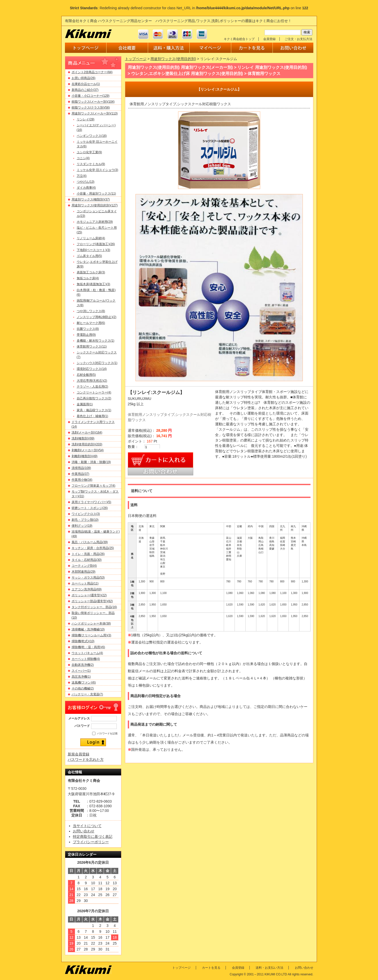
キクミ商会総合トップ (239, 39)
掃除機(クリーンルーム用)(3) (91, 635)
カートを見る (211, 968)
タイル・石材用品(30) (87, 560)
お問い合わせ (84, 831)
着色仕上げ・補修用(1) (93, 416)
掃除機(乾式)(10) (83, 641)
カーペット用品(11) (85, 583)
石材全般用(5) (86, 375)
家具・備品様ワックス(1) (94, 410)
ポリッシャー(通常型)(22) (89, 595)
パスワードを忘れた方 (86, 760)
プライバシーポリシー (91, 842)
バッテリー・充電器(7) (87, 694)
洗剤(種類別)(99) (83, 438)
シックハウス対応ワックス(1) (97, 363)
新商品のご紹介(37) (85, 90)
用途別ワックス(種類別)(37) (91, 199)
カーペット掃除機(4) (86, 659)
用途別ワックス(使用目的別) (173, 59)
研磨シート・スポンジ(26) (90, 508)
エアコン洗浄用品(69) (87, 589)
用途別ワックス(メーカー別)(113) (95, 113)
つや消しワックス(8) (91, 311)
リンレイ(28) (86, 119)
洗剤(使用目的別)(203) (87, 444)
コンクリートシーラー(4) (94, 392)
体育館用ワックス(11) (92, 347)
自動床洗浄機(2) (83, 665)
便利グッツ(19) (82, 526)
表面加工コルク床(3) (91, 272)
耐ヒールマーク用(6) (91, 323)
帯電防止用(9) (86, 335)
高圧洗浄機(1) (81, 677)
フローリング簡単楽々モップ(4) (94, 486)
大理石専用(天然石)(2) (92, 381)
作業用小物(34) (82, 480)
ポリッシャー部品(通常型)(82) (92, 601)
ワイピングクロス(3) (86, 514)
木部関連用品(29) (84, 572)
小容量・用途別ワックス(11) (96, 194)
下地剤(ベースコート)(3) (94, 250)
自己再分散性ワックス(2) (94, 398)
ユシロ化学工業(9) (89, 152)
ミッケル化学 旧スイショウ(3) (98, 170)
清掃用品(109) (81, 468)
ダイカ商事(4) (86, 188)
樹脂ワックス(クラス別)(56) (91, 108)
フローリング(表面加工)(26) (96, 244)
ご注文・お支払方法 (298, 39)
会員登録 (269, 39)
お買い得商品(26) (84, 78)
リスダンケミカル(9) (91, 164)
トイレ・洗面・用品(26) (88, 554)
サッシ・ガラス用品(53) (88, 578)
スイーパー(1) (81, 671)
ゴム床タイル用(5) (89, 256)
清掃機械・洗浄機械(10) (88, 629)
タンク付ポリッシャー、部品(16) (94, 607)
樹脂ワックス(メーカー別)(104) (93, 102)
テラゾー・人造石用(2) (93, 387)
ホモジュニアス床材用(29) (95, 222)
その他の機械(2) (83, 688)
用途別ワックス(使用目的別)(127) (95, 205)
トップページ (136, 59)
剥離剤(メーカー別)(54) (88, 450)
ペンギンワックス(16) (92, 136)
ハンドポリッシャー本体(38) (91, 623)
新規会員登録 (79, 754)
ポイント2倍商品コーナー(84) (92, 72)
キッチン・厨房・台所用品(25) (93, 548)
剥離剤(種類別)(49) (85, 456)
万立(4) (82, 176)
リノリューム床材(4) (91, 238)
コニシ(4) (83, 158)
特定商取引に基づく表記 (93, 837)
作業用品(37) (80, 474)
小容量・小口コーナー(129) (91, 96)
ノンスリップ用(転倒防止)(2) (97, 317)
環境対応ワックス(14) (92, 369)
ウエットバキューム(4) (87, 653)
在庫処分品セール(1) (86, 84)
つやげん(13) (86, 182)
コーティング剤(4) (84, 566)
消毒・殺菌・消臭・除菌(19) (91, 462)
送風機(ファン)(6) (84, 683)
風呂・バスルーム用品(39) (90, 542)
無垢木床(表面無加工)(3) (94, 284)
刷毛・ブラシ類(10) (85, 520)
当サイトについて (87, 826)
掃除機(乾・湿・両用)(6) (88, 647)
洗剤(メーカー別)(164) (87, 433)
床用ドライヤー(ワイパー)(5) (91, 502)
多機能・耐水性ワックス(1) (96, 341)
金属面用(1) (85, 404)
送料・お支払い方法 (269, 968)
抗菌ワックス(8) (88, 329)
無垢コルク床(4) (88, 278)
